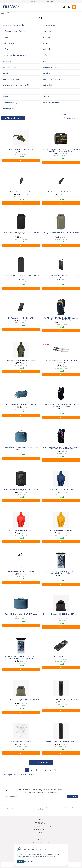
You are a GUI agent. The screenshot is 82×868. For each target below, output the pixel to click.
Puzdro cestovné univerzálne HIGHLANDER (21, 404)
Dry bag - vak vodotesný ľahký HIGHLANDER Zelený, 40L (61, 234)
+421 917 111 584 (48, 2)
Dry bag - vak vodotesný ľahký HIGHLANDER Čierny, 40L (21, 234)
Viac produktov (41, 763)
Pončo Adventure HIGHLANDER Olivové (21, 361)
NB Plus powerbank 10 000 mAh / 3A (21, 318)
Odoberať (72, 796)
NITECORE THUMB (61, 657)
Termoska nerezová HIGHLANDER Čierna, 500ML (61, 699)
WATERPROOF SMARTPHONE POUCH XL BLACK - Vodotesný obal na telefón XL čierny (21, 657)
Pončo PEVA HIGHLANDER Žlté (61, 531)
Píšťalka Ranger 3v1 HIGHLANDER (21, 149)
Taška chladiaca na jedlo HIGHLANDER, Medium (21, 447)
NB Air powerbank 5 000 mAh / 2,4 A (61, 192)
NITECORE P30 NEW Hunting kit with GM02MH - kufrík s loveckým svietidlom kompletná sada (61, 150)
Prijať (21, 861)
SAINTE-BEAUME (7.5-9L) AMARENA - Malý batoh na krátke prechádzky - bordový (61, 405)
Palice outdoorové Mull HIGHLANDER (21, 571)
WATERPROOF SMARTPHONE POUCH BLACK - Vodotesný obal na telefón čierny (61, 572)
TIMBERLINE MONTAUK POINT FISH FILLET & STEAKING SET (61, 361)
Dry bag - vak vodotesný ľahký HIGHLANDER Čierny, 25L (21, 276)
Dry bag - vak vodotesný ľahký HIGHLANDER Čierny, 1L (61, 615)
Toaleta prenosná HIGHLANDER (21, 742)
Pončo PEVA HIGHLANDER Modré (61, 490)
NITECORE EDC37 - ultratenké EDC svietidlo (21, 192)
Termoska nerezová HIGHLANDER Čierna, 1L (61, 742)
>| (55, 770)
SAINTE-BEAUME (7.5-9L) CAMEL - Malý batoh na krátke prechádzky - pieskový (61, 319)
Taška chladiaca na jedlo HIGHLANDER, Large (21, 614)
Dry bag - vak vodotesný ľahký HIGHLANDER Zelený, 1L (21, 700)
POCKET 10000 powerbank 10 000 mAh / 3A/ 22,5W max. (61, 276)
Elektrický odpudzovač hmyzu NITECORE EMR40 (21, 490)
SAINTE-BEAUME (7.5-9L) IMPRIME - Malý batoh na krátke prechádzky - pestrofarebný (61, 448)
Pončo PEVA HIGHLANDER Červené (21, 531)
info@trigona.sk (34, 2)
